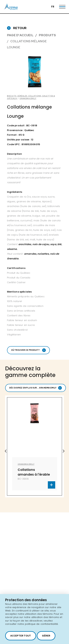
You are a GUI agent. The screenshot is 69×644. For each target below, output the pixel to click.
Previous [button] (6, 451)
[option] (35, 72)
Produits (47, 35)
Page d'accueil (20, 35)
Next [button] (63, 451)
